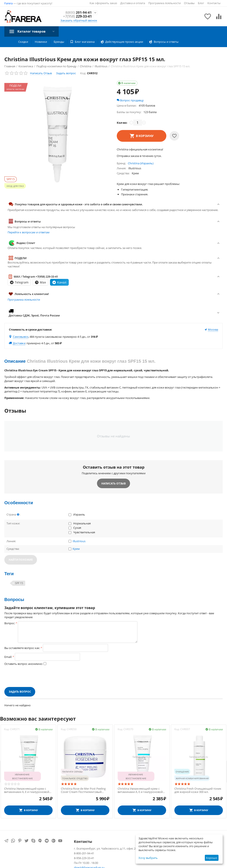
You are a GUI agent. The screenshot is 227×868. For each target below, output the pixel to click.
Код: (83, 73)
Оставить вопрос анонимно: (24, 664)
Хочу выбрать (148, 858)
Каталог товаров (33, 31)
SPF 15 (19, 583)
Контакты (214, 3)
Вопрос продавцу (130, 100)
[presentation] (37, 676)
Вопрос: (10, 623)
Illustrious (79, 541)
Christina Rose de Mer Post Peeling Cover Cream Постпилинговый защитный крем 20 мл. (83, 790)
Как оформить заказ (103, 3)
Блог (201, 3)
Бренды (59, 42)
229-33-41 (77, 17)
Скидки (23, 42)
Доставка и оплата (133, 3)
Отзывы (189, 3)
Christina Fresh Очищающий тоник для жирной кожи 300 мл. (198, 790)
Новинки (41, 42)
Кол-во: (122, 123)
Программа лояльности (164, 3)
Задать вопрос (66, 73)
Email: (8, 657)
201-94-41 (78, 12)
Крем (76, 549)
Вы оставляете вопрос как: (22, 648)
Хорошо (212, 858)
